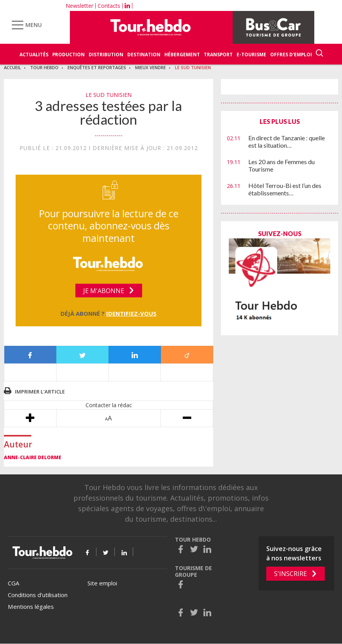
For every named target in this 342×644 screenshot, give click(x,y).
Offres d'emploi (291, 55)
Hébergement (182, 55)
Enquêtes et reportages (97, 67)
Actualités (34, 55)
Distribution (106, 55)
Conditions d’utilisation (38, 595)
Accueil (12, 67)
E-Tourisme (251, 55)
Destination (144, 55)
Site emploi (102, 583)
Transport (218, 55)
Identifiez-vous (131, 313)
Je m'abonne (104, 291)
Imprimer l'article (40, 392)
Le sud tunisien (193, 67)
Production (69, 55)
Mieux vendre (151, 67)
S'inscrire (290, 574)
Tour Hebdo (44, 67)
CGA (13, 583)
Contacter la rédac (109, 405)
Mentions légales (31, 606)
